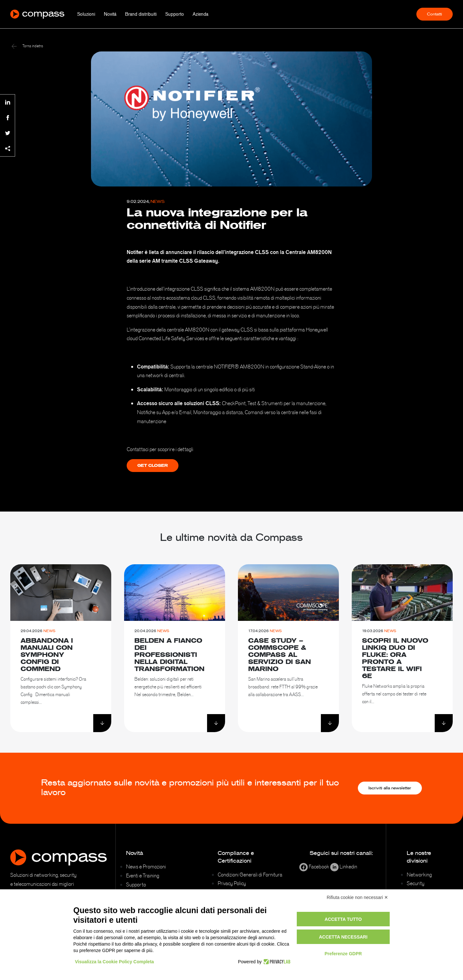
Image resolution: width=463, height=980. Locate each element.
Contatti (435, 14)
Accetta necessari (343, 937)
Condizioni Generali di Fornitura (250, 875)
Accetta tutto (343, 919)
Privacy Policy (232, 883)
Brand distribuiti (141, 14)
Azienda (200, 14)
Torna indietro (27, 46)
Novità (110, 14)
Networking (419, 875)
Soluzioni (86, 14)
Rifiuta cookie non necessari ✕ (357, 897)
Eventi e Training (143, 876)
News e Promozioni (146, 867)
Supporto (175, 14)
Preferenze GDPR (343, 954)
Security (416, 883)
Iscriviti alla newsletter (390, 788)
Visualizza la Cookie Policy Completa (114, 962)
